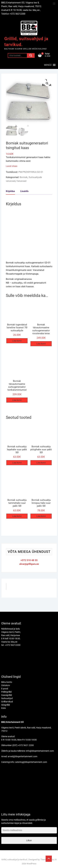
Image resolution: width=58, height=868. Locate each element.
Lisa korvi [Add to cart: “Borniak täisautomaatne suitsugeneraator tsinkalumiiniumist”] (17, 400)
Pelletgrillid (6, 692)
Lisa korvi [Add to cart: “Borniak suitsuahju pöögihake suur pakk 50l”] (41, 463)
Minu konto (7, 682)
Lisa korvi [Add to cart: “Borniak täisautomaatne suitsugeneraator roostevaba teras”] (41, 344)
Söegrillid (6, 705)
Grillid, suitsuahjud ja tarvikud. (26, 42)
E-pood (5, 689)
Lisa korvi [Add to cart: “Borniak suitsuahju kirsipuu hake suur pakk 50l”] (41, 516)
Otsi (31, 55)
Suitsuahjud (7, 698)
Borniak (24, 177)
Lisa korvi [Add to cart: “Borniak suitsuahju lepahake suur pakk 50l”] (17, 463)
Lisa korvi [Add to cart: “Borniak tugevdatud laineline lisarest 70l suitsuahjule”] (17, 341)
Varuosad (21, 181)
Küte (3, 708)
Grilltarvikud (7, 702)
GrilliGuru (15, 588)
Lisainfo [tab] (24, 191)
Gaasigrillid (7, 695)
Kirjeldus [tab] (10, 191)
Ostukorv (6, 685)
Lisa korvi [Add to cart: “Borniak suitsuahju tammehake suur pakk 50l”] (17, 516)
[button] (48, 65)
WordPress (31, 864)
